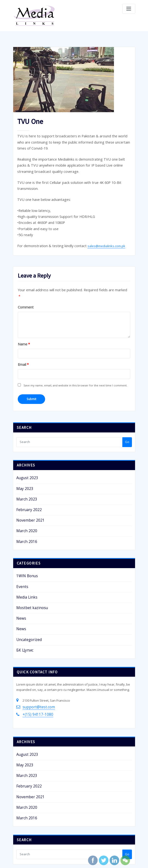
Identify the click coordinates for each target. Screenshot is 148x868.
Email (22, 339)
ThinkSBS (77, 859)
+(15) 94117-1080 (34, 670)
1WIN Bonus (25, 540)
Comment (24, 283)
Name (23, 319)
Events (21, 550)
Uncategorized (27, 598)
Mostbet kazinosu (29, 569)
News (20, 579)
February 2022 (27, 478)
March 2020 (25, 497)
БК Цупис (23, 607)
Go (127, 414)
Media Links (25, 559)
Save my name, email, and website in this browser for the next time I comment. (75, 359)
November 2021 (28, 488)
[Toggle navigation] (129, 9)
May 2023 (23, 459)
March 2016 (25, 507)
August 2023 (25, 449)
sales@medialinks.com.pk (98, 231)
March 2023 (25, 468)
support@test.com (36, 663)
